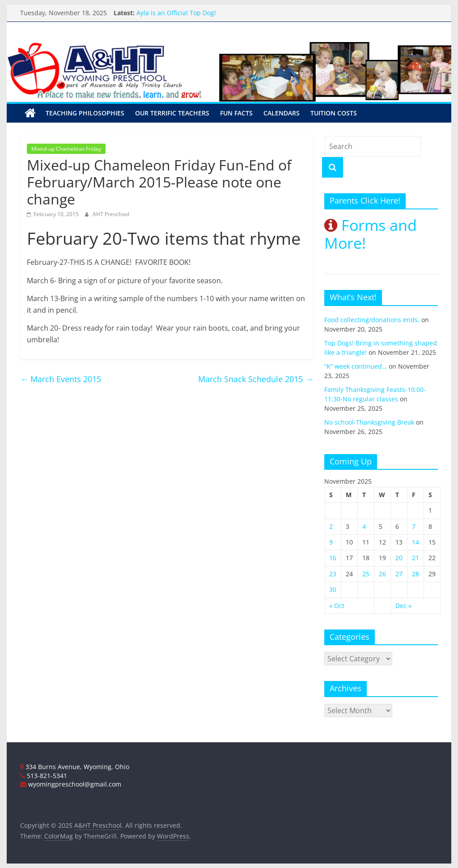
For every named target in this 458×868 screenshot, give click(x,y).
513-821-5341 (44, 776)
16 (333, 558)
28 (416, 574)
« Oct (337, 606)
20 (399, 558)
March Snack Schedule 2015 (256, 379)
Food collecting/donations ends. (372, 320)
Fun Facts (236, 113)
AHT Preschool (111, 214)
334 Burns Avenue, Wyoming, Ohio (75, 767)
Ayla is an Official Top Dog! (176, 13)
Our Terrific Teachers (172, 113)
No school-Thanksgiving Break (369, 422)
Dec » (403, 606)
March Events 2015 (61, 379)
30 (333, 589)
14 (416, 542)
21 (416, 558)
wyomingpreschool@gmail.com (71, 784)
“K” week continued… (356, 366)
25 (366, 574)
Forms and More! (371, 234)
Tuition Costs (334, 113)
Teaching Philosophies (85, 113)
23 (333, 574)
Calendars (282, 113)
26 (382, 574)
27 (399, 574)
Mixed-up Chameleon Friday (66, 149)
